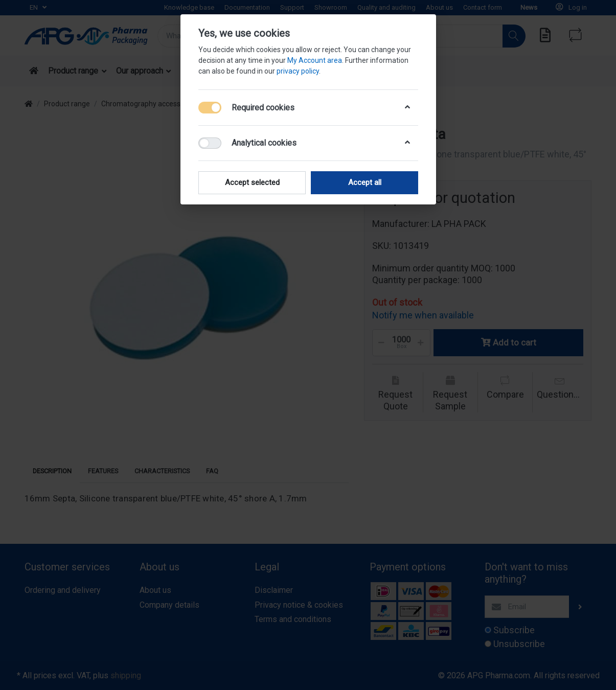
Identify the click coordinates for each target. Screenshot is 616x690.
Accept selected (252, 182)
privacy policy (298, 71)
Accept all (364, 182)
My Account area (315, 60)
